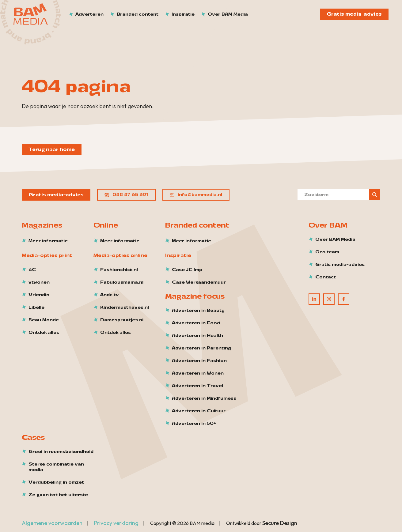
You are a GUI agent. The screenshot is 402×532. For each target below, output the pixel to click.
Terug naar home (52, 149)
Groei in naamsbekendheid (61, 452)
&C (32, 270)
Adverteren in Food (196, 323)
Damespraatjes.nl (122, 320)
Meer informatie (48, 241)
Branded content (138, 14)
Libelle (36, 308)
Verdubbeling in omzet (56, 482)
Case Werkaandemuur (199, 282)
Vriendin (39, 295)
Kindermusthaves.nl (125, 308)
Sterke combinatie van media (56, 467)
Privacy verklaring (116, 523)
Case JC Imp (187, 270)
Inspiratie (183, 14)
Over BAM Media (228, 14)
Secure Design (280, 523)
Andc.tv (110, 295)
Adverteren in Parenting (201, 348)
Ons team (327, 252)
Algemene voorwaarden (52, 523)
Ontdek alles (44, 333)
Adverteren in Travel (197, 386)
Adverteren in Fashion (199, 361)
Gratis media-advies (354, 14)
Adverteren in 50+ (194, 424)
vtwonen (39, 282)
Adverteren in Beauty (198, 311)
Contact (326, 277)
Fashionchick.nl (119, 270)
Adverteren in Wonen (198, 373)
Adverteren (89, 14)
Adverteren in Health (197, 336)
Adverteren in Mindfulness (204, 398)
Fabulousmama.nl (122, 282)
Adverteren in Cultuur (199, 411)
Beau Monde (44, 320)
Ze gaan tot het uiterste (58, 495)
